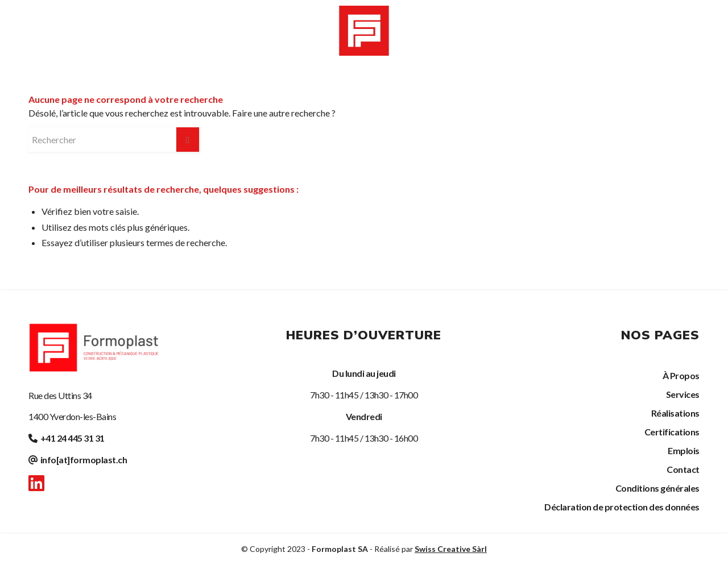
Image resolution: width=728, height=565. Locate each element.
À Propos (681, 375)
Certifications (672, 432)
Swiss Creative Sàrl (451, 549)
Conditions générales (657, 488)
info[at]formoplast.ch (84, 460)
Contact (683, 469)
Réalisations (675, 413)
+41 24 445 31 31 (73, 438)
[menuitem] (80, 30)
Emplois (684, 450)
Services (683, 394)
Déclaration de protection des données (622, 507)
